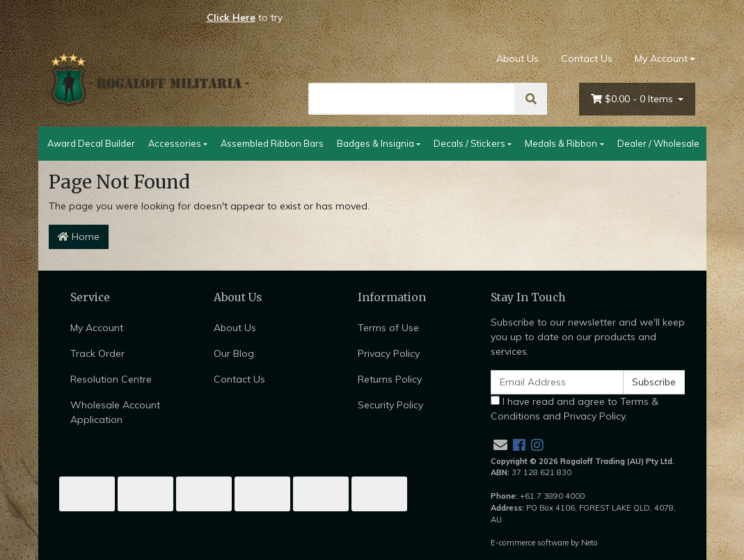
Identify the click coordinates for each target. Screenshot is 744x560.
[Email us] (500, 445)
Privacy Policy (389, 353)
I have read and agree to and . (575, 409)
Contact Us (587, 58)
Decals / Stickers (469, 143)
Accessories (175, 143)
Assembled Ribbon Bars (272, 143)
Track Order (97, 353)
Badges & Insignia (375, 143)
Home (79, 237)
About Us (517, 58)
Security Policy (390, 405)
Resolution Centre (111, 379)
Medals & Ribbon (561, 143)
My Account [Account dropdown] (661, 58)
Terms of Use (388, 328)
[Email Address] (557, 382)
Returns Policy (390, 379)
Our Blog (234, 353)
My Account (97, 328)
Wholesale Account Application (115, 412)
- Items (633, 99)
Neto (589, 543)
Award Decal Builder (91, 143)
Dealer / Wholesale (658, 143)
